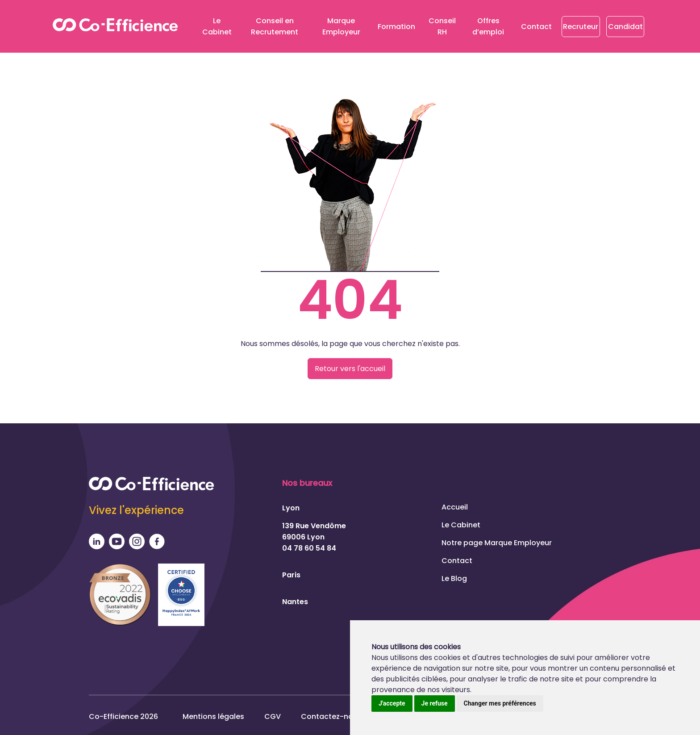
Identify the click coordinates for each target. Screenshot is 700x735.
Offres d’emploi (488, 26)
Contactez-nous (331, 716)
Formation (396, 27)
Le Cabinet (217, 26)
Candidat (625, 27)
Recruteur (581, 27)
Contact (536, 27)
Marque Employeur (341, 26)
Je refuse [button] (435, 703)
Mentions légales (213, 716)
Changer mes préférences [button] (500, 703)
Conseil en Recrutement (275, 26)
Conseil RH (442, 26)
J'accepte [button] (392, 703)
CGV (273, 716)
